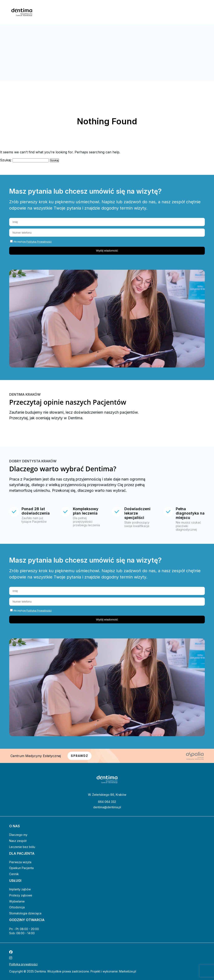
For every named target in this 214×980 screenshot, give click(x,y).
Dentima (40, 971)
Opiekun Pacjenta (21, 868)
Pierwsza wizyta (20, 862)
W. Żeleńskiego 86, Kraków (107, 795)
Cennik (14, 874)
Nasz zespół (18, 841)
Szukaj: (6, 160)
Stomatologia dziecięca (25, 913)
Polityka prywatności (23, 964)
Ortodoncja (17, 907)
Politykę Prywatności (39, 242)
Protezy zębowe (21, 895)
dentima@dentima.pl (107, 807)
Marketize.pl (128, 971)
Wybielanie (17, 901)
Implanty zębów (20, 889)
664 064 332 (107, 802)
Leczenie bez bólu (22, 847)
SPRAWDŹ (80, 756)
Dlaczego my (18, 835)
